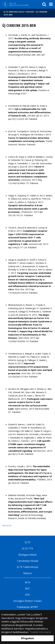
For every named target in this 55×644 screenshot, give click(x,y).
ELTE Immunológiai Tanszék (19, 12)
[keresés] (44, 4)
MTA (28, 582)
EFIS (27, 595)
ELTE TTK (28, 549)
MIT (27, 589)
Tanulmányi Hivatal (27, 561)
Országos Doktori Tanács (28, 601)
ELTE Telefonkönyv (28, 567)
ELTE (28, 542)
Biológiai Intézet (27, 555)
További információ (40, 632)
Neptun (28, 573)
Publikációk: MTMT (27, 607)
